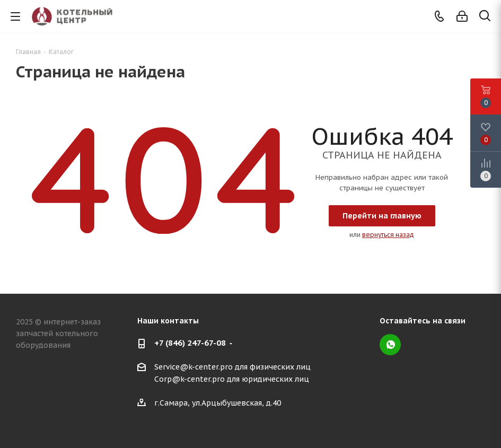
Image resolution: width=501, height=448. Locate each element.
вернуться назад (388, 235)
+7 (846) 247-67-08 (190, 343)
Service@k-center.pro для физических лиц (232, 367)
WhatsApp (390, 345)
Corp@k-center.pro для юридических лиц (232, 380)
